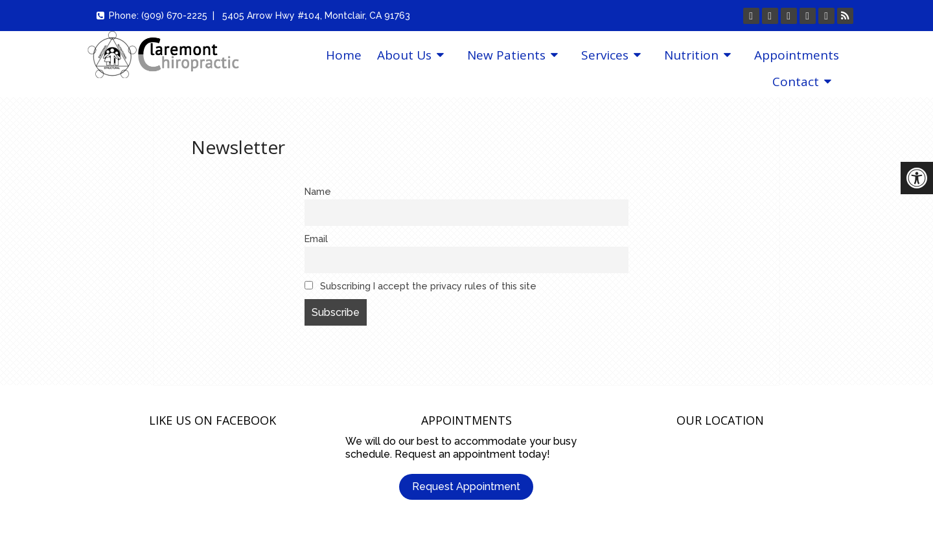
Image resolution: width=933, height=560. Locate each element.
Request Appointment (466, 487)
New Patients (506, 55)
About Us (404, 55)
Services (605, 55)
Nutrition (691, 55)
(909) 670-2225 (174, 16)
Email (316, 239)
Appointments (797, 55)
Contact (796, 82)
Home (344, 55)
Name (318, 191)
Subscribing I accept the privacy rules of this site (420, 286)
